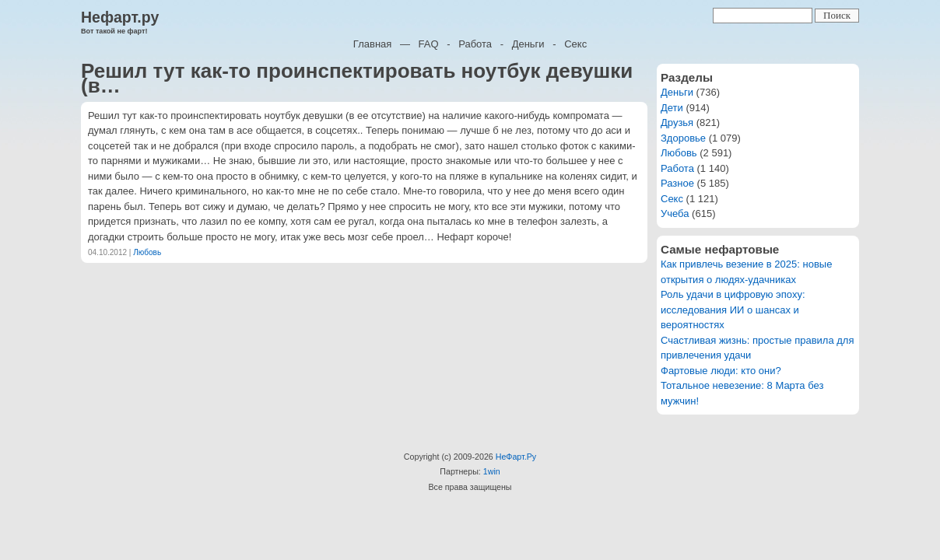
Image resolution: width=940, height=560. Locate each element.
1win (492, 471)
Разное (677, 183)
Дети (672, 108)
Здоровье (683, 138)
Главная (372, 44)
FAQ (429, 44)
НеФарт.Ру (516, 457)
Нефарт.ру (120, 17)
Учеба (675, 213)
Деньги (528, 44)
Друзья (677, 122)
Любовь (147, 252)
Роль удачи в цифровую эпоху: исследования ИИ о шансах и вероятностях (733, 310)
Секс (575, 44)
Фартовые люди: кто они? (721, 371)
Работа (475, 44)
